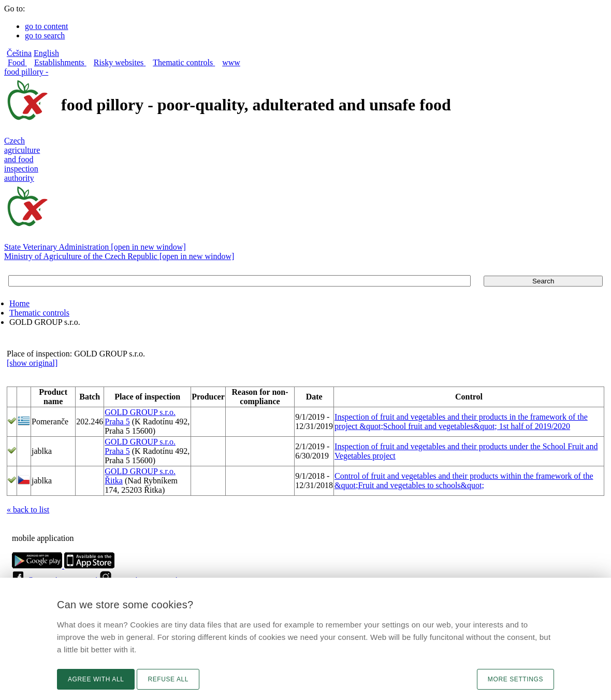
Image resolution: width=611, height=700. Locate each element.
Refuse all (168, 679)
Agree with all (96, 679)
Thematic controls (39, 313)
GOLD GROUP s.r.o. (140, 412)
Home (19, 303)
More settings (515, 679)
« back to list (28, 510)
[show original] (32, 363)
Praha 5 (117, 422)
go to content (47, 26)
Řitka (114, 481)
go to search (45, 35)
